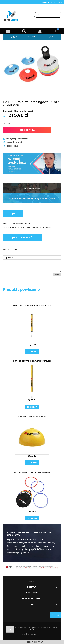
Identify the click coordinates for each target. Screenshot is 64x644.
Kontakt (59, 2)
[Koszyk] (56, 31)
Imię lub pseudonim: (10, 249)
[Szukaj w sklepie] (48, 15)
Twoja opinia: (8, 258)
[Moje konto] (40, 31)
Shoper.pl (39, 634)
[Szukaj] (61, 15)
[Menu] (8, 31)
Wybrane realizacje (48, 2)
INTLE (32, 630)
